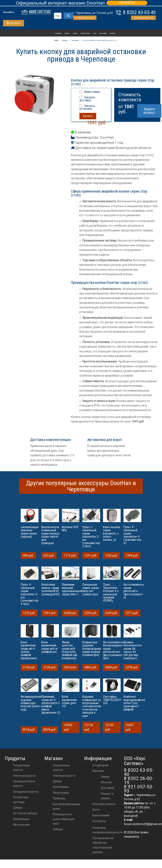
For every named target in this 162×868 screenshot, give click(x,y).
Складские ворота (26, 792)
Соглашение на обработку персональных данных (103, 845)
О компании (58, 33)
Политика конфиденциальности (108, 830)
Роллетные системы (21, 800)
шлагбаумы (61, 787)
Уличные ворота (24, 776)
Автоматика (21, 825)
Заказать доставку (87, 99)
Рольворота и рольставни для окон (64, 819)
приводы (59, 798)
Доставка (107, 788)
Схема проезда (85, 18)
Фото (95, 33)
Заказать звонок (143, 18)
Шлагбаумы (21, 819)
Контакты (113, 33)
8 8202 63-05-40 (139, 12)
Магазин (67, 33)
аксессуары (61, 793)
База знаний (103, 33)
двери (57, 781)
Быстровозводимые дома (67, 806)
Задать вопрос (149, 111)
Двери (18, 808)
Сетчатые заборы (25, 813)
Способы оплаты (85, 33)
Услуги (75, 33)
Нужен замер (92, 92)
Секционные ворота (22, 768)
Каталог (14, 23)
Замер (105, 777)
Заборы (58, 829)
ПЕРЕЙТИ (127, 3)
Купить (88, 116)
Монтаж (106, 782)
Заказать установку (87, 107)
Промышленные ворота (24, 784)
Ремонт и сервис (107, 796)
